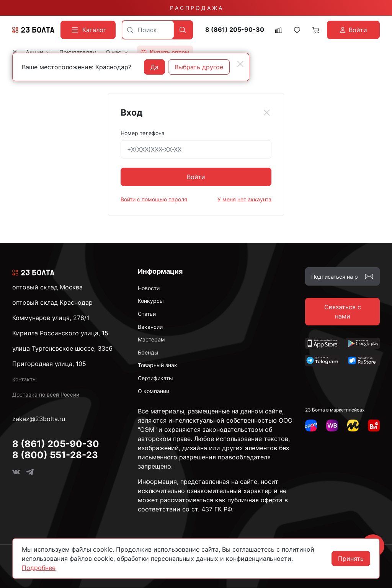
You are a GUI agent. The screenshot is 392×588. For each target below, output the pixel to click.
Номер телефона (143, 133)
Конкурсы (151, 301)
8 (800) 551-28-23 (55, 455)
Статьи (147, 314)
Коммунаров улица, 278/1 (51, 318)
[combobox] (148, 30)
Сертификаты (155, 378)
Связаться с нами (343, 312)
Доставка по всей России (46, 394)
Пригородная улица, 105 (49, 364)
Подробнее (39, 568)
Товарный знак (158, 365)
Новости (149, 288)
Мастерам (151, 339)
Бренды (148, 352)
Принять (351, 559)
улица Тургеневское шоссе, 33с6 (62, 348)
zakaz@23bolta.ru (39, 419)
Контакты (24, 379)
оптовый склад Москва (47, 287)
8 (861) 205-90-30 (235, 30)
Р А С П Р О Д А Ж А (196, 8)
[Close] (267, 113)
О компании (154, 391)
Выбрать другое (199, 67)
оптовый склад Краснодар (52, 302)
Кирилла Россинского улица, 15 (60, 333)
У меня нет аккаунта (244, 199)
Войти (196, 177)
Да (154, 67)
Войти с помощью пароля (154, 199)
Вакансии (150, 327)
